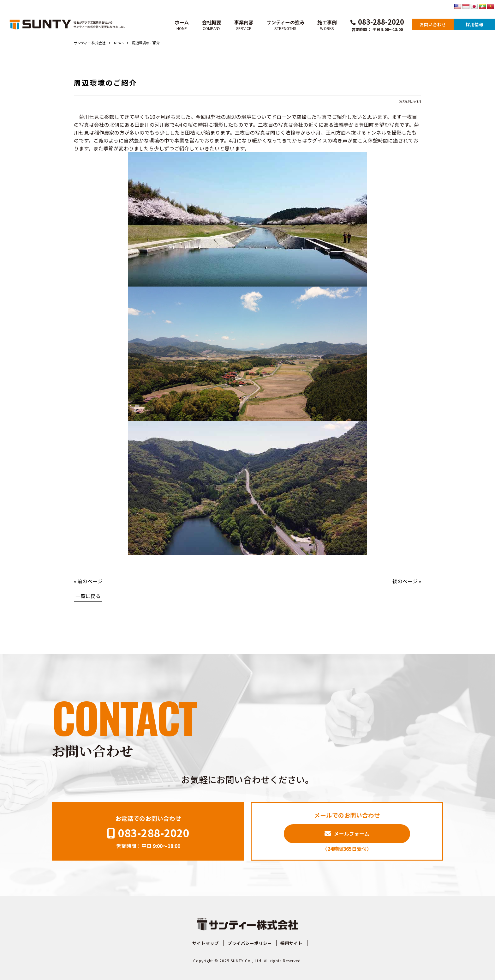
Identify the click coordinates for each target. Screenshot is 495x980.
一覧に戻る (88, 596)
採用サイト (291, 943)
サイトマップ (206, 943)
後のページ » (407, 581)
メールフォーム (352, 833)
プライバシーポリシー (250, 943)
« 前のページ (88, 581)
